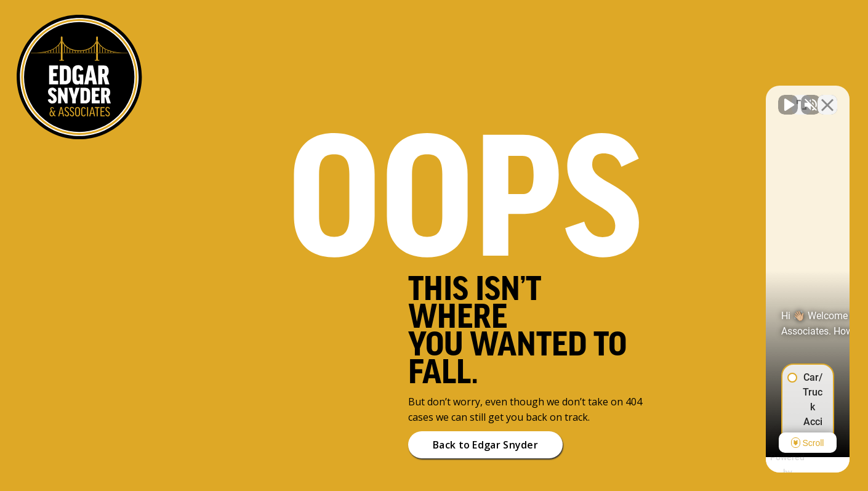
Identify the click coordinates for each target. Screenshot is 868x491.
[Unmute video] (650, 97)
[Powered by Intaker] (763, 465)
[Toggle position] (802, 97)
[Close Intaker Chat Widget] (827, 97)
